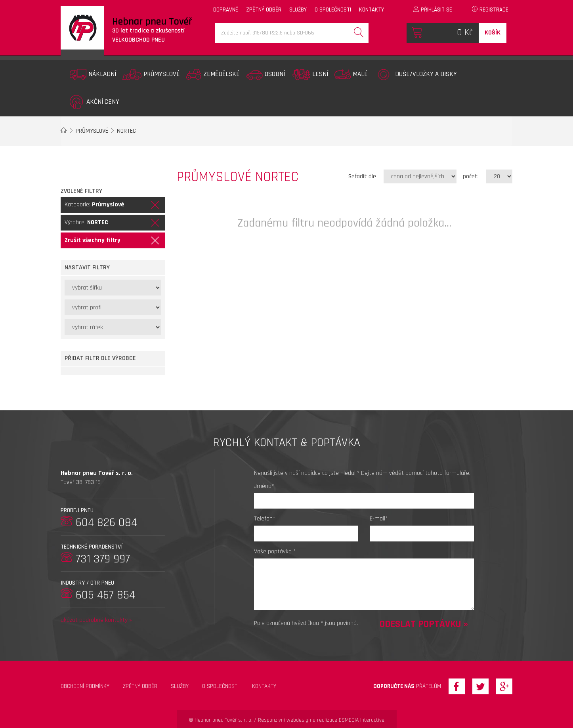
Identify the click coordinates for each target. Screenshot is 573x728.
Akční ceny (95, 102)
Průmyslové (151, 74)
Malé (351, 74)
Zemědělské (213, 74)
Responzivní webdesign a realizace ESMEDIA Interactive (321, 720)
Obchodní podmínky (85, 686)
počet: (471, 176)
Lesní (309, 74)
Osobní (266, 74)
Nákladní (93, 74)
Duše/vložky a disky (415, 74)
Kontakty (264, 686)
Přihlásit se (433, 10)
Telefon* (265, 519)
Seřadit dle (362, 176)
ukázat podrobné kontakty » (96, 620)
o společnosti (333, 10)
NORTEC (126, 131)
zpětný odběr (264, 10)
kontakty (371, 10)
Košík (493, 33)
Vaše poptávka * (275, 552)
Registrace (490, 10)
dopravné (226, 10)
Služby (180, 686)
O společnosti (220, 686)
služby (298, 10)
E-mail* (379, 519)
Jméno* (264, 486)
